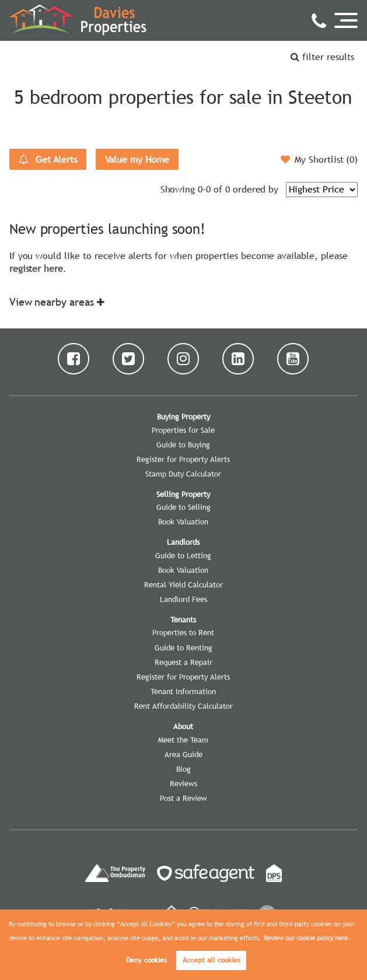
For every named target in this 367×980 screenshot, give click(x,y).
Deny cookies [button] (146, 960)
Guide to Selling (183, 507)
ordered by (256, 189)
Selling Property (183, 494)
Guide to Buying (183, 444)
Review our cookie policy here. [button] (307, 938)
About (183, 726)
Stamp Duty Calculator (183, 474)
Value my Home (137, 159)
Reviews (183, 783)
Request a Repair (183, 662)
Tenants (183, 619)
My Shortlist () (319, 159)
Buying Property (183, 416)
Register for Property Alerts (183, 459)
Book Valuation (183, 521)
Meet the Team (183, 740)
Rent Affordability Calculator (183, 706)
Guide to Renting (183, 647)
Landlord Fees (183, 599)
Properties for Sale (183, 430)
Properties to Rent (183, 632)
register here (36, 268)
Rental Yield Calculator (183, 584)
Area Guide (183, 754)
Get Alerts (48, 159)
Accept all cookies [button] (212, 960)
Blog (183, 769)
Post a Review (183, 798)
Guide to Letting (183, 555)
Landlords (183, 542)
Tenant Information (183, 691)
